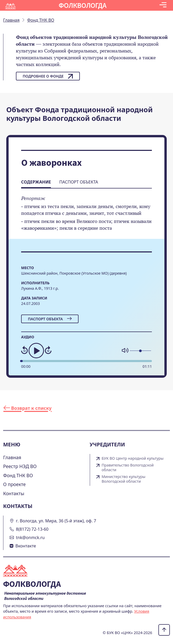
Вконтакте (26, 546)
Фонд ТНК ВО (18, 475)
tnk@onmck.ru (30, 537)
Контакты (14, 493)
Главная (12, 457)
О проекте (14, 484)
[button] (163, 5)
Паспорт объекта (50, 319)
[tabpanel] (86, 217)
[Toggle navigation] (163, 5)
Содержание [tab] (36, 182)
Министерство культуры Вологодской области (124, 479)
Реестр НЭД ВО (20, 466)
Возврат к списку (28, 408)
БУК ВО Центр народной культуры (133, 458)
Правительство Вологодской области (128, 468)
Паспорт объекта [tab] (79, 182)
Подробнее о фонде (48, 76)
